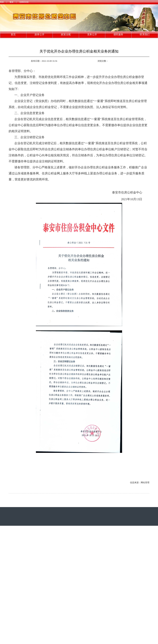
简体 (2, 2)
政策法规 (66, 35)
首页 (13, 35)
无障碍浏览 (24, 2)
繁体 (11, 2)
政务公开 (39, 35)
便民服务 (118, 35)
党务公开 (92, 35)
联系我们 (145, 35)
